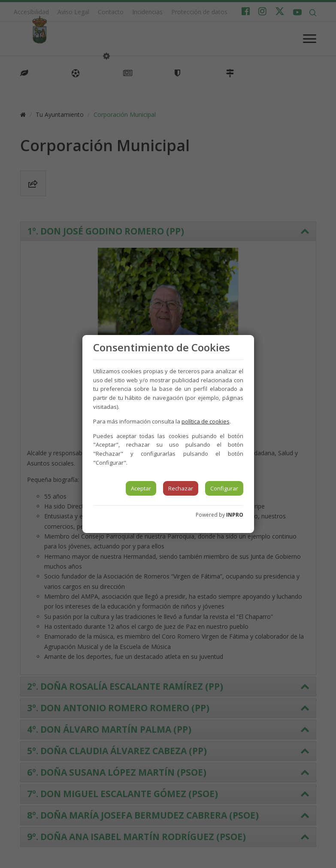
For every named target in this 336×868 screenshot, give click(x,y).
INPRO (235, 515)
